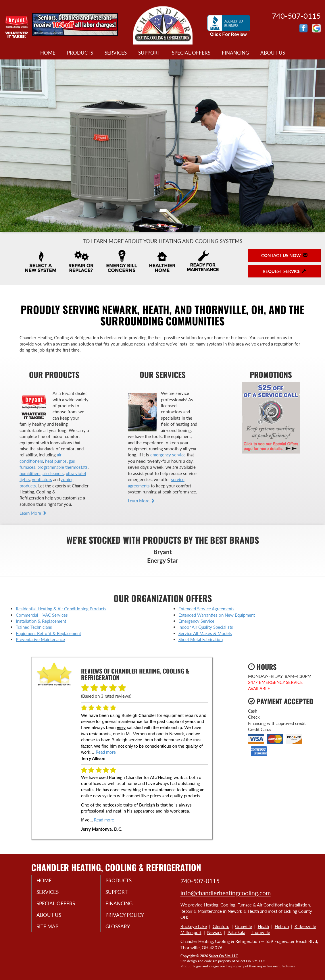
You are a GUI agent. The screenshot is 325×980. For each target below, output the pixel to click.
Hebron (282, 926)
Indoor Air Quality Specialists (206, 627)
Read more (106, 752)
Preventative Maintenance (40, 639)
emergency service (168, 455)
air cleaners (53, 473)
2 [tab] (167, 227)
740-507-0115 (200, 881)
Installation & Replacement (41, 621)
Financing (235, 53)
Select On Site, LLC (223, 956)
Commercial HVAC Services (42, 615)
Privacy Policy (129, 917)
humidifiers (30, 473)
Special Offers (191, 53)
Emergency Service (196, 621)
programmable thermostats (62, 467)
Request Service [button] (284, 271)
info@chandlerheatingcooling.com (226, 893)
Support (149, 53)
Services (116, 53)
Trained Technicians (34, 627)
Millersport (191, 932)
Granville (244, 926)
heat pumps (56, 461)
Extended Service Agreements (206, 609)
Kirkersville (305, 926)
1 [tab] (161, 227)
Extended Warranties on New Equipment (217, 615)
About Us (273, 53)
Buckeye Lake (194, 926)
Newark (215, 932)
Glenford (221, 926)
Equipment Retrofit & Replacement (48, 633)
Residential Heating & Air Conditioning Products (61, 609)
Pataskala (236, 932)
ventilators (42, 479)
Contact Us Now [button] (284, 255)
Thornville (260, 932)
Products (80, 53)
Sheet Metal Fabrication (201, 639)
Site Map (52, 929)
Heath (263, 926)
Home (48, 53)
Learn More (33, 513)
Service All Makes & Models (205, 633)
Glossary (122, 929)
